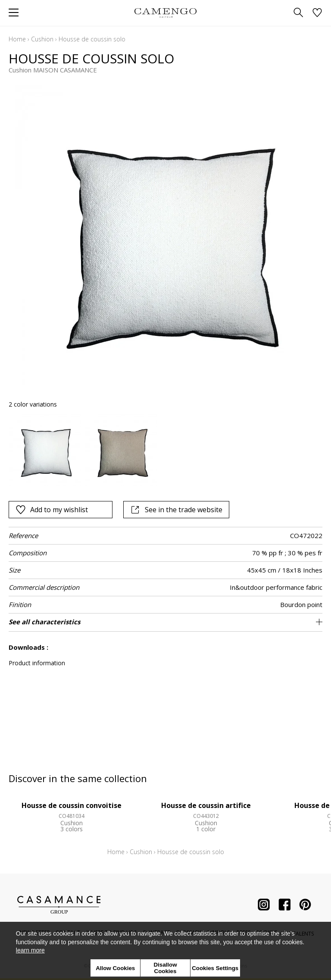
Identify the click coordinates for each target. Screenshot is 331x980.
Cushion (42, 39)
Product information (37, 663)
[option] (45, 450)
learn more (30, 950)
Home (17, 39)
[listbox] (165, 450)
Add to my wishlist (52, 510)
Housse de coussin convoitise (72, 805)
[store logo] (165, 13)
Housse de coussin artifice (206, 805)
